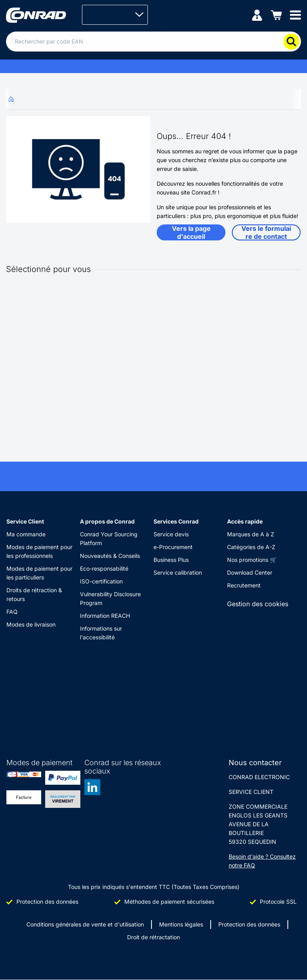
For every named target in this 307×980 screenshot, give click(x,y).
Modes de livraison (31, 624)
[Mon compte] (257, 15)
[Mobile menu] (295, 15)
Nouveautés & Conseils (110, 556)
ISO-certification (101, 581)
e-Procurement (173, 547)
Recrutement (244, 585)
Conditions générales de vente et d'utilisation (85, 924)
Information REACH (105, 616)
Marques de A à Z (251, 534)
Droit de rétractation (153, 937)
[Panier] (276, 15)
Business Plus (171, 560)
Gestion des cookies (258, 604)
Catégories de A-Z (251, 547)
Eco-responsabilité (104, 568)
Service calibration (178, 572)
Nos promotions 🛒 (252, 560)
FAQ (12, 612)
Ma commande (26, 534)
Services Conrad (176, 521)
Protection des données (249, 924)
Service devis (171, 534)
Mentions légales (181, 924)
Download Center (250, 572)
